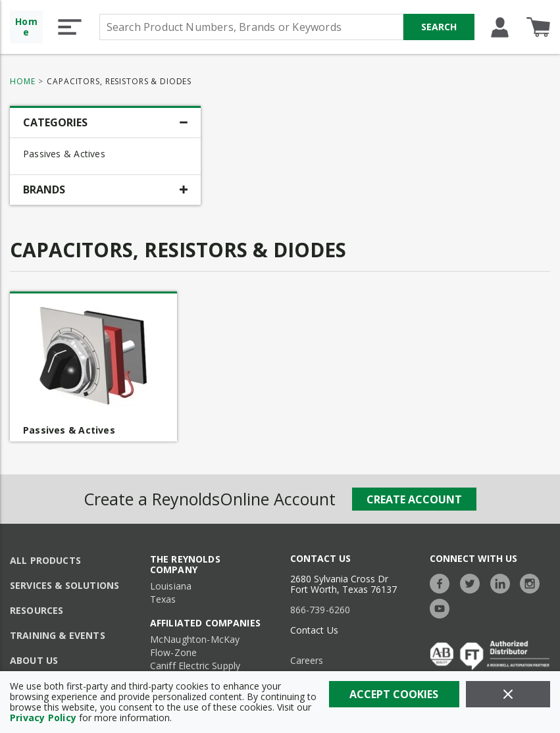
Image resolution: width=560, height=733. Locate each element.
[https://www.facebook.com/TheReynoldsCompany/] (443, 582)
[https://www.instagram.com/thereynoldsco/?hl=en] (533, 582)
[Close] (508, 694)
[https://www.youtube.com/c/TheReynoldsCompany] (443, 607)
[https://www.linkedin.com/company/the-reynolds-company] (503, 582)
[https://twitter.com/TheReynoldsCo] (473, 582)
